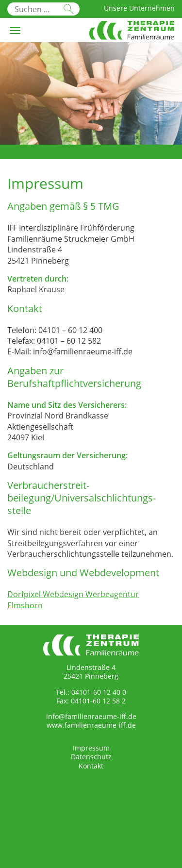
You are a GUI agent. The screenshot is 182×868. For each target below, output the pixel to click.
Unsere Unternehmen (139, 8)
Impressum (91, 748)
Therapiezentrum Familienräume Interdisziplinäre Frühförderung (132, 36)
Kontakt (91, 766)
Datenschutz (91, 757)
